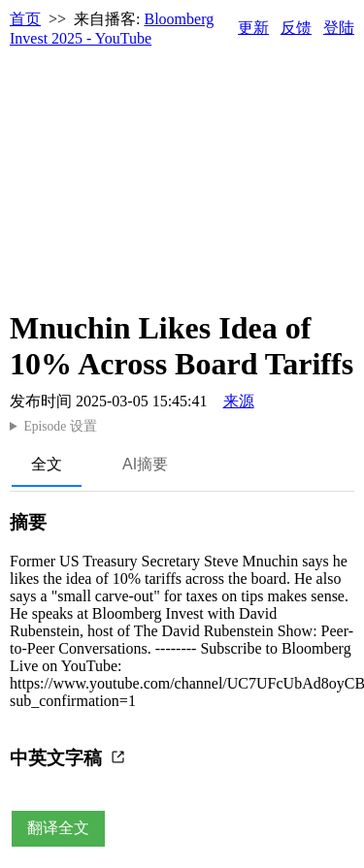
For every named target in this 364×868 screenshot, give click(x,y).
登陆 (339, 28)
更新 (253, 28)
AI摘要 (145, 464)
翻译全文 (58, 828)
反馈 (296, 28)
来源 (239, 401)
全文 (47, 464)
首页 (25, 19)
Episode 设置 (60, 426)
